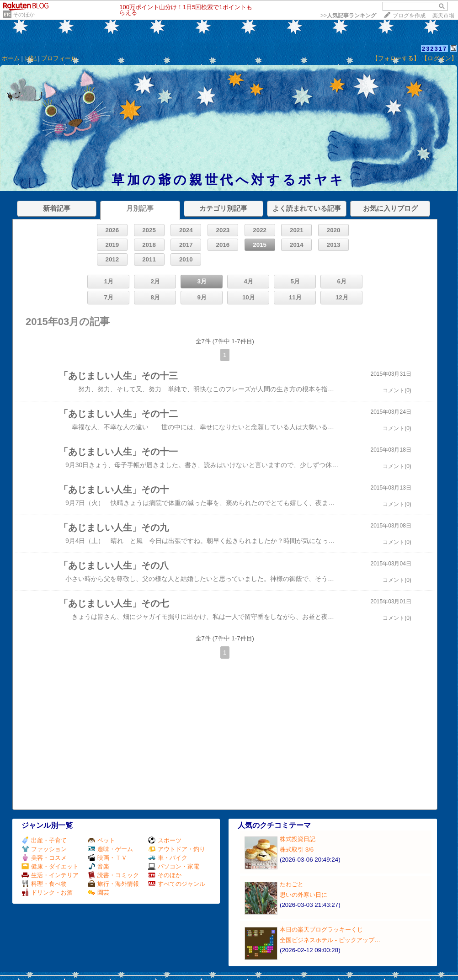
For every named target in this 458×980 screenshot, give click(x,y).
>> (348, 16)
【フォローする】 (396, 58)
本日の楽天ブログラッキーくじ (321, 929)
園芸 (99, 892)
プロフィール (59, 58)
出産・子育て (44, 840)
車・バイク (168, 858)
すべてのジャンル (177, 884)
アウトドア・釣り (177, 849)
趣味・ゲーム (110, 849)
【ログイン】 (439, 58)
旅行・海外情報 (113, 884)
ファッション (44, 849)
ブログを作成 (409, 16)
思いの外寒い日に (304, 895)
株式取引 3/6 (297, 850)
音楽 (99, 866)
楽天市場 (443, 16)
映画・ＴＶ (107, 858)
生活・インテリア (50, 875)
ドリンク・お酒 (47, 892)
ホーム (11, 58)
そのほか (24, 15)
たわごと (292, 884)
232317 (434, 49)
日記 (31, 58)
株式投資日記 (298, 839)
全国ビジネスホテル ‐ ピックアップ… (330, 940)
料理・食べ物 (44, 884)
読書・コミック (113, 875)
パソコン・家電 (174, 866)
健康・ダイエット (50, 866)
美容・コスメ (44, 858)
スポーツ (165, 840)
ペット (101, 840)
